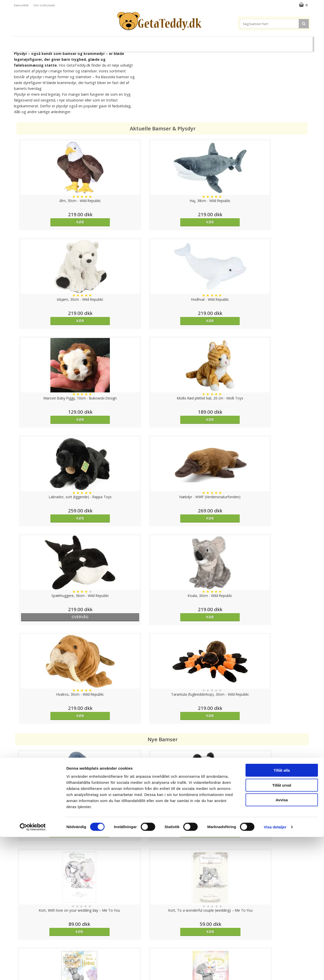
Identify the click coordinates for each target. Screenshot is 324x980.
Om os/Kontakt (44, 5)
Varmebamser (148, 42)
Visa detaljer (275, 970)
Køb (52, 222)
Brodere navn (253, 42)
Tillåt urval (282, 928)
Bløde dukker (119, 42)
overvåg (52, 419)
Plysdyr (94, 42)
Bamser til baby (184, 42)
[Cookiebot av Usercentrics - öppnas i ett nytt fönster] (33, 970)
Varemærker (220, 42)
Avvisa (282, 943)
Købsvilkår (21, 5)
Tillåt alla (282, 913)
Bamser (69, 42)
